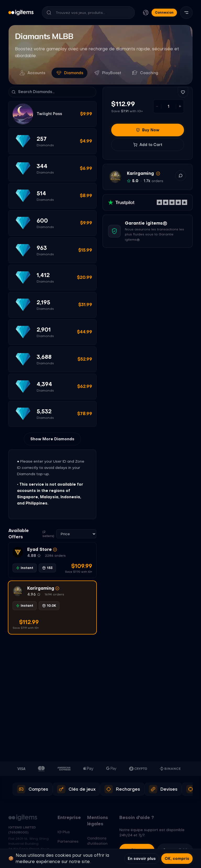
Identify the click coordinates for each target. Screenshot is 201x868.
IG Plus (64, 832)
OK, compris (177, 859)
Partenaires (68, 841)
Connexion (164, 12)
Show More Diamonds (52, 439)
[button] (52, 560)
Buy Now (148, 130)
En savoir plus (142, 859)
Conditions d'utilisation (97, 841)
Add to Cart (148, 145)
